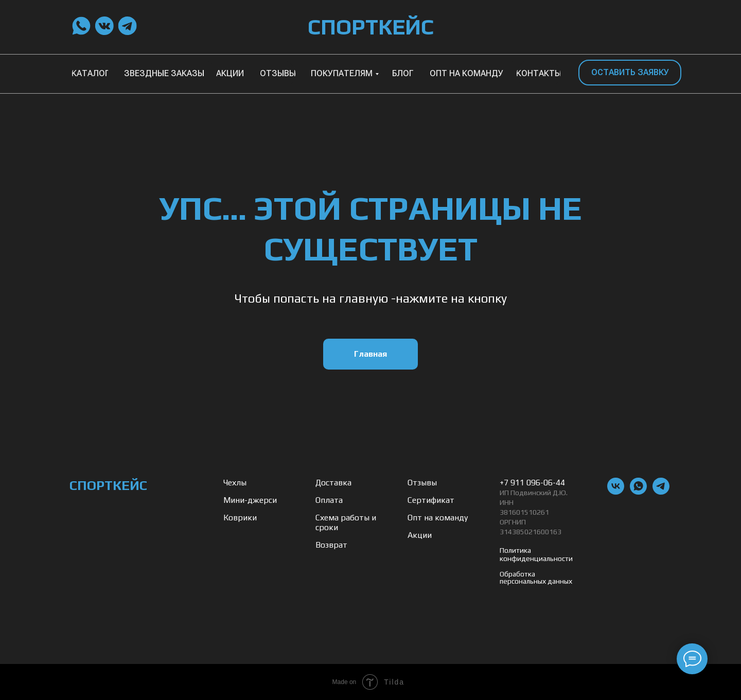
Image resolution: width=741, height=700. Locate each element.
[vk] (616, 492)
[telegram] (661, 492)
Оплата (329, 500)
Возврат (331, 545)
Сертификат (431, 500)
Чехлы (235, 483)
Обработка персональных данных (536, 577)
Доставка (333, 483)
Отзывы (422, 483)
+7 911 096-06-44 (532, 483)
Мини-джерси (250, 500)
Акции (420, 535)
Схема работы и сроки (346, 522)
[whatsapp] (638, 492)
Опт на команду (438, 518)
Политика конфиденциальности (536, 554)
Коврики (240, 518)
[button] (630, 73)
